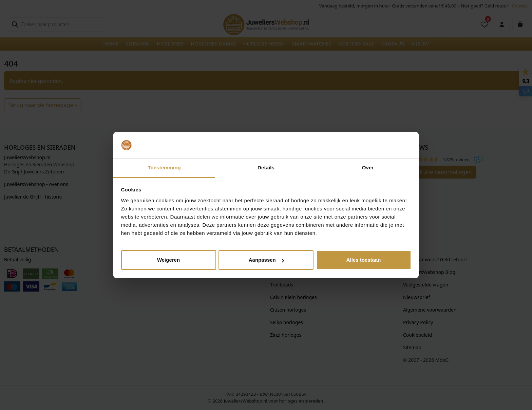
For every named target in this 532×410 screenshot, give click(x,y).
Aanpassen (266, 260)
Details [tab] (266, 167)
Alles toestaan (364, 260)
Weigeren (168, 260)
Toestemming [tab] (164, 167)
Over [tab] (368, 167)
